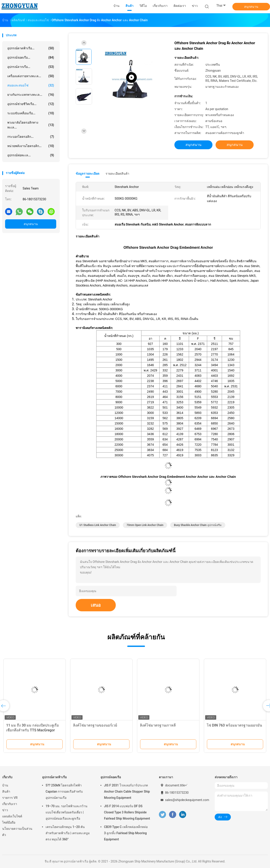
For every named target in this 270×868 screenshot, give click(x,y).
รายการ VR (10, 798)
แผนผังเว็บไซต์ (12, 816)
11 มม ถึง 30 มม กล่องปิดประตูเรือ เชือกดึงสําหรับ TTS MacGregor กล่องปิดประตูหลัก (33, 730)
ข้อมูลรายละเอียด (88, 174)
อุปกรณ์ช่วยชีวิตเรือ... (31, 104)
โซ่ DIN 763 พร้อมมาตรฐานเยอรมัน (234, 725)
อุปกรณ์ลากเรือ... (31, 67)
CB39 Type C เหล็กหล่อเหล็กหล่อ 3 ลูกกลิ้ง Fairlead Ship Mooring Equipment (126, 833)
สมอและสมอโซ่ (31, 85)
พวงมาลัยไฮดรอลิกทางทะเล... (31, 125)
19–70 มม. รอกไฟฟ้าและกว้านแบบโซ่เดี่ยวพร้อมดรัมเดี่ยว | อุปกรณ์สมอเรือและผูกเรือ (67, 812)
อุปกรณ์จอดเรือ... (31, 57)
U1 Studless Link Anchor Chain (98, 525)
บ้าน (5, 785)
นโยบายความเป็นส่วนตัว (17, 832)
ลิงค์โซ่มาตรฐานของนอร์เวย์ (95, 725)
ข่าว (5, 810)
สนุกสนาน (251, 7)
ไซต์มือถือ (9, 822)
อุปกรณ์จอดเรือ (111, 777)
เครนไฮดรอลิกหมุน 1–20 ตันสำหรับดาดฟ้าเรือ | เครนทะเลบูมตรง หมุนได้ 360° (68, 833)
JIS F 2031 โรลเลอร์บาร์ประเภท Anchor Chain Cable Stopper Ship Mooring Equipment (127, 792)
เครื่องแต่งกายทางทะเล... (31, 76)
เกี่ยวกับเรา (10, 804)
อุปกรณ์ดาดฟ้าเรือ (54, 777)
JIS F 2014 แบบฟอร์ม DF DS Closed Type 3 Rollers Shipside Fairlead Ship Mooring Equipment (127, 812)
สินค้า (6, 792)
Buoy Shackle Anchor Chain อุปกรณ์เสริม (198, 525)
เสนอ (96, 605)
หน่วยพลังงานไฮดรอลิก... (31, 146)
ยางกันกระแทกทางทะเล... (31, 95)
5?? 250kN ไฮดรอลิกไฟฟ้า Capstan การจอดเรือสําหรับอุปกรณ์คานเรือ (64, 792)
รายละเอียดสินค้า (117, 174)
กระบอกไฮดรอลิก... (31, 137)
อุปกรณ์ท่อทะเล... (31, 155)
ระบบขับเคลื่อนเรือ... (31, 113)
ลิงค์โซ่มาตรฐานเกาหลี (158, 725)
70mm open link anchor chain (145, 525)
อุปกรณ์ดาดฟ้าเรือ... (31, 48)
